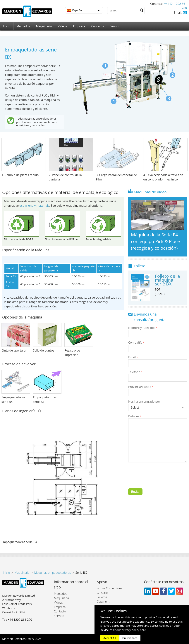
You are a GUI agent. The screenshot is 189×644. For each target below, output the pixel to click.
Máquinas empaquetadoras (52, 573)
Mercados (23, 26)
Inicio (7, 26)
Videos (62, 26)
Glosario (102, 593)
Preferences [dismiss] (130, 638)
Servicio (115, 26)
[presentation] (156, 478)
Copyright (103, 602)
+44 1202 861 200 (20, 620)
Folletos (102, 597)
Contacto (97, 26)
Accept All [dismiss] (110, 638)
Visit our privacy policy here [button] (128, 630)
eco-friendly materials (34, 206)
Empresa (79, 26)
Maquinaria (44, 26)
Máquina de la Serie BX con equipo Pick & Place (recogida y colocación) (156, 241)
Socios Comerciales (109, 588)
